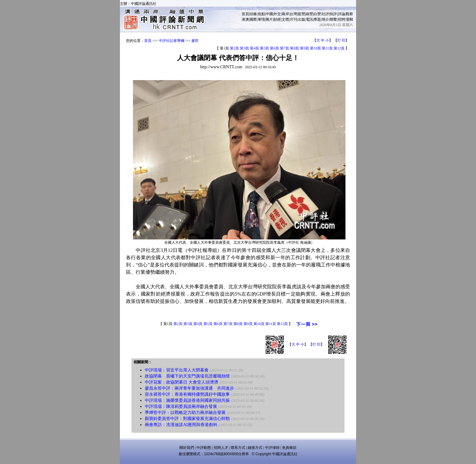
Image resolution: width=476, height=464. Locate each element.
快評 (333, 14)
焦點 (261, 14)
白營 (317, 14)
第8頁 (294, 48)
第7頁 (284, 48)
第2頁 (234, 48)
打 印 (341, 40)
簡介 (325, 19)
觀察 (349, 14)
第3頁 (244, 48)
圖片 (269, 19)
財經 (277, 19)
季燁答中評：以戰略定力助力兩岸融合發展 (185, 413)
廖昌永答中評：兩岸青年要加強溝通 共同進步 (189, 388)
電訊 (309, 19)
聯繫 (333, 19)
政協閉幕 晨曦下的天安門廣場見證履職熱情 (187, 376)
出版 (301, 19)
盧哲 (195, 41)
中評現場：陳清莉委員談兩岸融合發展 (181, 406)
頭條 (253, 14)
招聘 (342, 19)
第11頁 (327, 48)
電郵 (349, 19)
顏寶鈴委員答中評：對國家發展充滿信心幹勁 (187, 419)
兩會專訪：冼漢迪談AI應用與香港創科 (181, 425)
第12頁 (339, 48)
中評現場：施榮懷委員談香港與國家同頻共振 (187, 400)
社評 (325, 14)
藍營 (301, 14)
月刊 (293, 19)
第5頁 (264, 48)
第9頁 (304, 48)
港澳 (245, 19)
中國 (269, 14)
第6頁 (274, 48)
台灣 (293, 14)
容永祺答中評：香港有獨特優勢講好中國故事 (187, 394)
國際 (253, 19)
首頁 (245, 14)
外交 (277, 14)
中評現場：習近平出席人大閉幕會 (177, 370)
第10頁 (315, 48)
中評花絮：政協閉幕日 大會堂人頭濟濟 (182, 382)
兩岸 (285, 14)
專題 (317, 19)
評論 (342, 14)
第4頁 (254, 48)
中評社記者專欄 (172, 41)
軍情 (261, 19)
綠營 (309, 14)
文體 (285, 19)
